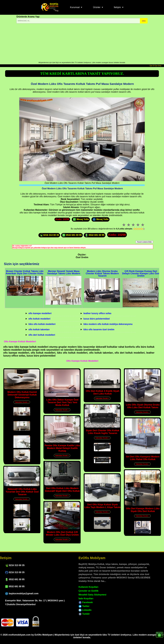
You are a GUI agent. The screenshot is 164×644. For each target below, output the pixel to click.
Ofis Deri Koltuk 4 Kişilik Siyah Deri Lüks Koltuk (102, 392)
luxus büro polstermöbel (97, 319)
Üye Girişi (158, 66)
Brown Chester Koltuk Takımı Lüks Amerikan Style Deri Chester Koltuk (25, 272)
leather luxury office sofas (97, 313)
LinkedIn (85, 610)
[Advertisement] (82, 42)
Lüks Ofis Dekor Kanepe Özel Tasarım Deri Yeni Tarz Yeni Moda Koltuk (62, 402)
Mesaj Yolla (81, 219)
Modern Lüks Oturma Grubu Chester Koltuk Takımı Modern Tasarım (102, 273)
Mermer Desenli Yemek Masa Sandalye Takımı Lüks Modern (64, 272)
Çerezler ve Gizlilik (89, 591)
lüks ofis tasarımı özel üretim (99, 329)
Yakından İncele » (22, 402)
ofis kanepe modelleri (40, 313)
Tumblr (84, 614)
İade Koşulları (86, 599)
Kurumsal (75, 7)
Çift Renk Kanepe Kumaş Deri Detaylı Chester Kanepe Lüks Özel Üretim (141, 273)
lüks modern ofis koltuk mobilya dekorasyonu (108, 324)
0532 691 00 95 (72, 235)
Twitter (84, 606)
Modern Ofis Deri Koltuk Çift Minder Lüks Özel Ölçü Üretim (62, 533)
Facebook (86, 602)
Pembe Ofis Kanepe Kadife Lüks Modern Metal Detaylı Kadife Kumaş (62, 448)
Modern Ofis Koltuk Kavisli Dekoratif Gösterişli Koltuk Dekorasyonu (22, 395)
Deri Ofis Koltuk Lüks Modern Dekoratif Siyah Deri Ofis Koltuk (62, 490)
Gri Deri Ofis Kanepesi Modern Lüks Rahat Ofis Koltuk (143, 458)
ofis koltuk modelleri (39, 319)
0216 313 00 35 (49, 235)
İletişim (117, 7)
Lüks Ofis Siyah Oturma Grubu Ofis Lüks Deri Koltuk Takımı (143, 406)
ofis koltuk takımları (39, 329)
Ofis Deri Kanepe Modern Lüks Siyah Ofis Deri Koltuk (143, 510)
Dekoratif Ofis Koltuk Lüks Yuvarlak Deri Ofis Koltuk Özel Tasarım (22, 492)
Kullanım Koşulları (88, 587)
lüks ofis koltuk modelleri (42, 324)
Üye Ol (152, 66)
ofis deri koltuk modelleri (42, 335)
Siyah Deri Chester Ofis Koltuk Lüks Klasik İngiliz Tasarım (103, 432)
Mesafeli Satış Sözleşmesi (92, 595)
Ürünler (97, 7)
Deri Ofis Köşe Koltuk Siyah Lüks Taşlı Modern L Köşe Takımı (102, 506)
